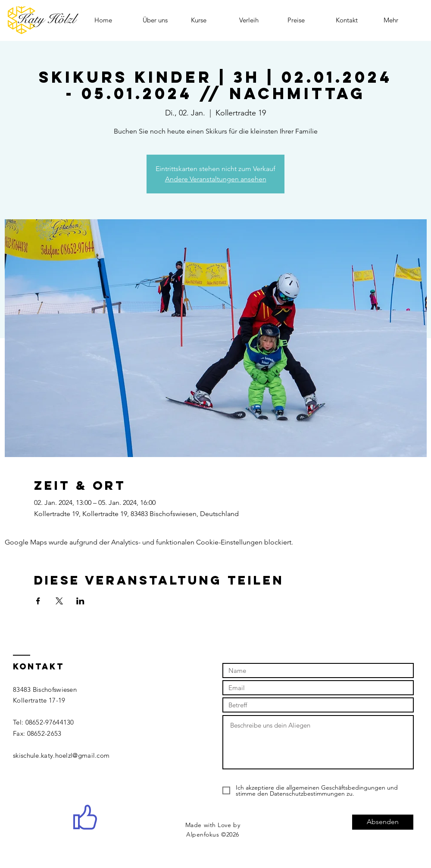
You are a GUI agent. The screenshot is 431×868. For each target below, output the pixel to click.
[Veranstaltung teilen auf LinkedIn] (80, 601)
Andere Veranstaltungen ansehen (216, 179)
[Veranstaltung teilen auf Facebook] (38, 601)
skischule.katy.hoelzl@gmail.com (61, 755)
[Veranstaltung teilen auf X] (59, 601)
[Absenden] (383, 822)
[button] (209, 20)
